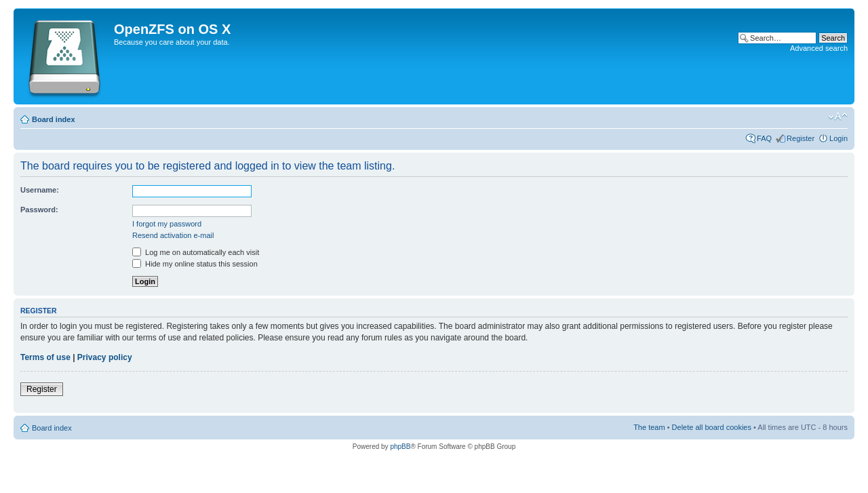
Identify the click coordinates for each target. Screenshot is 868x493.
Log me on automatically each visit (196, 252)
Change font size (838, 117)
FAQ (764, 138)
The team (649, 427)
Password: (39, 210)
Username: (40, 190)
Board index (54, 119)
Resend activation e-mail (173, 235)
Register (801, 138)
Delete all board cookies (712, 427)
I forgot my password (167, 224)
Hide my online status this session (195, 264)
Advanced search (819, 48)
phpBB (400, 447)
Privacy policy (105, 357)
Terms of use (45, 357)
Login (839, 138)
